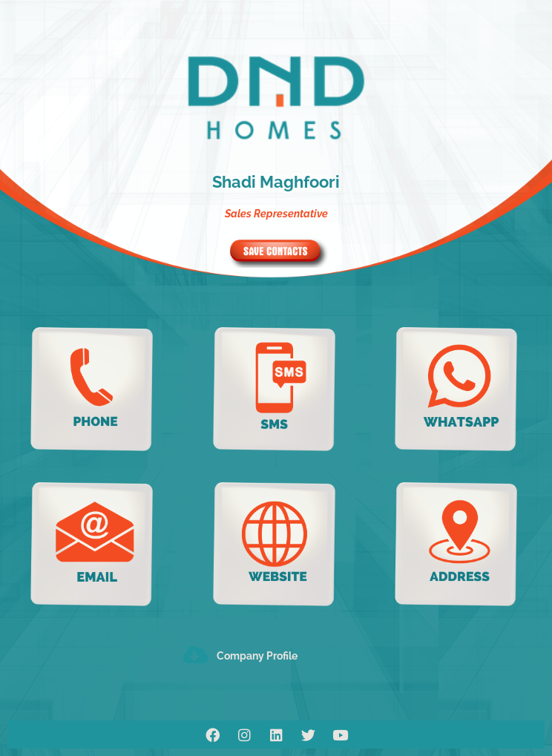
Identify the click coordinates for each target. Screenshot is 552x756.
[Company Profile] (195, 654)
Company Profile (257, 656)
